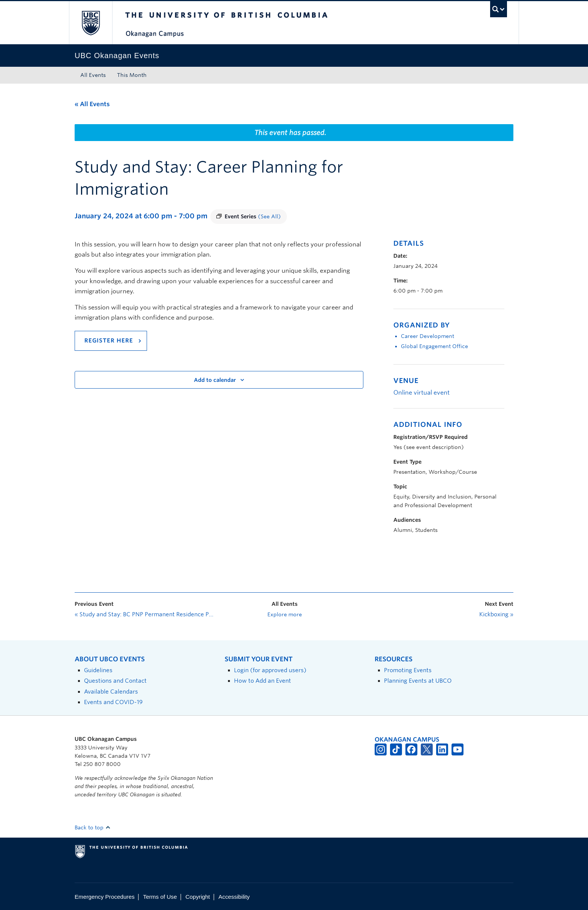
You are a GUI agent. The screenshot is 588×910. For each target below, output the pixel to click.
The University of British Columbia (91, 23)
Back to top (93, 827)
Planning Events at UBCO (418, 681)
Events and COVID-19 (113, 702)
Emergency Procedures (105, 897)
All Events (93, 75)
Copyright (197, 897)
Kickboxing (496, 614)
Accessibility (234, 897)
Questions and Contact (115, 681)
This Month (132, 75)
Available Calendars (111, 692)
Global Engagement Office (434, 346)
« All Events (92, 104)
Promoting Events (408, 670)
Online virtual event (421, 393)
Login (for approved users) (270, 670)
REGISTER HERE (109, 341)
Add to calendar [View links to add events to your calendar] (215, 380)
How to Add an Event (262, 681)
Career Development (427, 336)
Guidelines (98, 670)
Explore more (285, 614)
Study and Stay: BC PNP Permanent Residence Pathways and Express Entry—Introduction (144, 614)
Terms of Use (160, 897)
